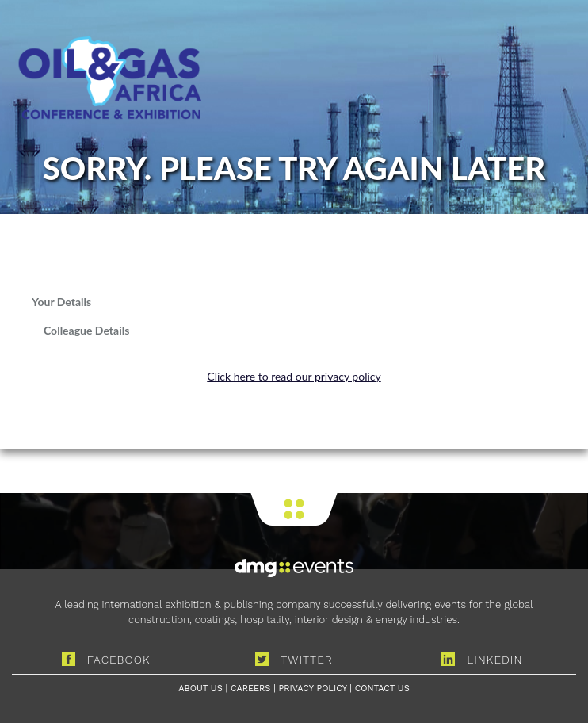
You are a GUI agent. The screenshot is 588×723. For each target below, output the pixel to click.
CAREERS (251, 689)
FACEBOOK (106, 660)
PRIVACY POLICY (313, 689)
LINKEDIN (482, 660)
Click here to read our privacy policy (294, 376)
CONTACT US (382, 689)
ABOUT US (200, 689)
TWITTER (294, 660)
